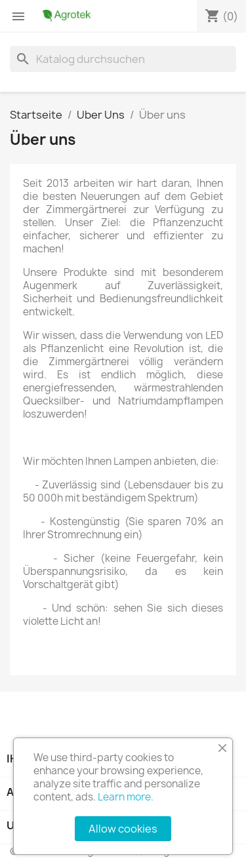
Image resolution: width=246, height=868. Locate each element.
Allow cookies (123, 829)
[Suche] (123, 59)
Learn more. (126, 797)
